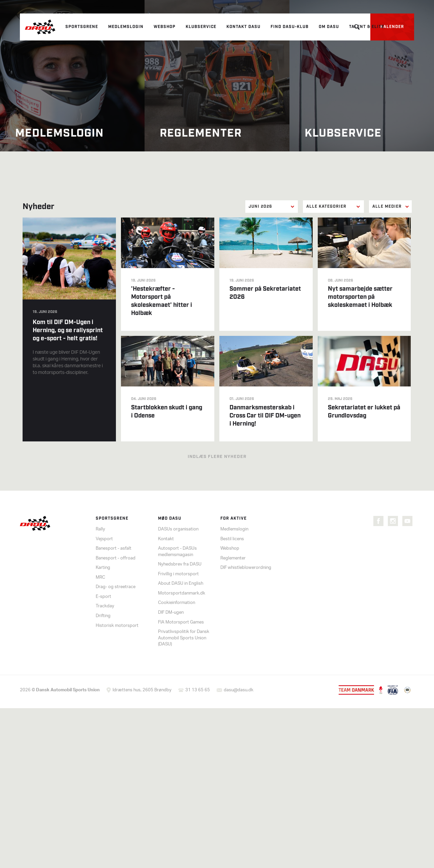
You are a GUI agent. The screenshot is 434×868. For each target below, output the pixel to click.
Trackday (105, 606)
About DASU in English (181, 584)
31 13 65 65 (198, 690)
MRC (100, 577)
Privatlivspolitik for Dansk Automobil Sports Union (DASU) (184, 638)
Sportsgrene (82, 27)
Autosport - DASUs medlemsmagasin (177, 552)
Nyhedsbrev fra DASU (180, 564)
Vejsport (104, 539)
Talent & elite (367, 27)
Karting (103, 568)
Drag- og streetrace (116, 587)
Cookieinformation (177, 603)
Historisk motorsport (117, 626)
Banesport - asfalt (114, 548)
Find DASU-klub (290, 27)
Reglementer (233, 558)
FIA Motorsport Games (181, 622)
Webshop (165, 27)
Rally (100, 529)
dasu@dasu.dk (239, 690)
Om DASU (329, 27)
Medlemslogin (126, 27)
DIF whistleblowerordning (246, 568)
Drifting (103, 616)
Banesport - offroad (116, 558)
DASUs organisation (178, 529)
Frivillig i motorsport (178, 574)
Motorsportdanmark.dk (182, 593)
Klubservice (201, 27)
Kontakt (166, 539)
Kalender (392, 27)
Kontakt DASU (243, 27)
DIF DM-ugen (171, 613)
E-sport (103, 597)
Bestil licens (232, 539)
